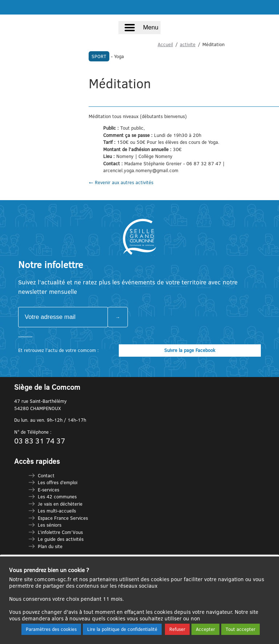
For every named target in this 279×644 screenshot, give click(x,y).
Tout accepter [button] (240, 629)
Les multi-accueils (57, 511)
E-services (48, 490)
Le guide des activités (61, 539)
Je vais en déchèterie (60, 504)
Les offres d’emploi (58, 482)
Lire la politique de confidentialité (122, 629)
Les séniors (50, 525)
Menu (151, 27)
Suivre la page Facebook (190, 350)
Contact (46, 475)
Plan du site (50, 546)
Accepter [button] (205, 629)
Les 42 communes (57, 497)
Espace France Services (63, 518)
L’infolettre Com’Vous (60, 532)
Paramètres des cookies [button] (51, 629)
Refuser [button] (177, 629)
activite (188, 44)
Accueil (165, 44)
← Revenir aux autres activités (121, 182)
